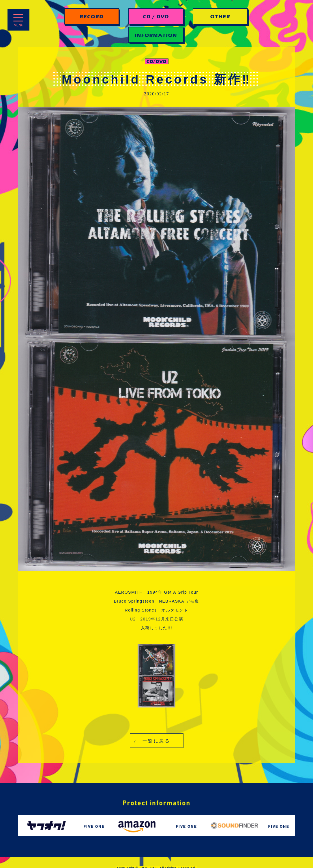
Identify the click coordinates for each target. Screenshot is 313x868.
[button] (157, 741)
